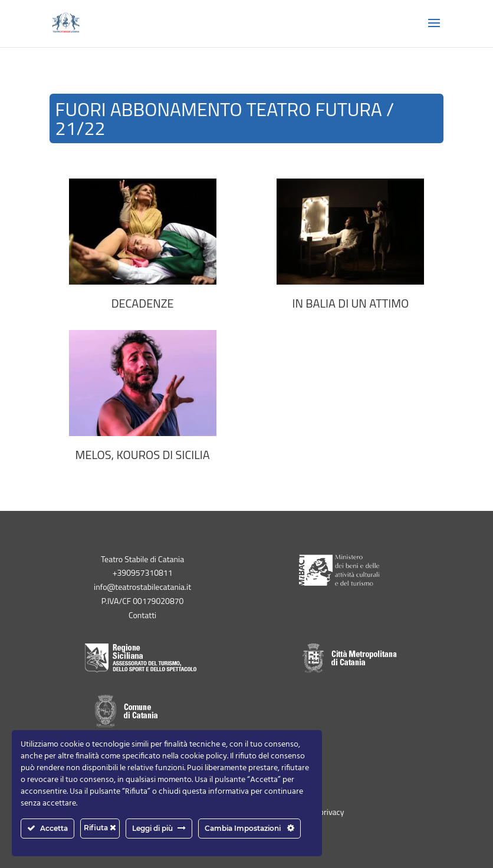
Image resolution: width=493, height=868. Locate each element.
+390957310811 (143, 572)
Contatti (142, 615)
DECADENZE (143, 303)
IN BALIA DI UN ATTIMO (351, 303)
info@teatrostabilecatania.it (142, 587)
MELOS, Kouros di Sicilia (143, 455)
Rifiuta (100, 828)
